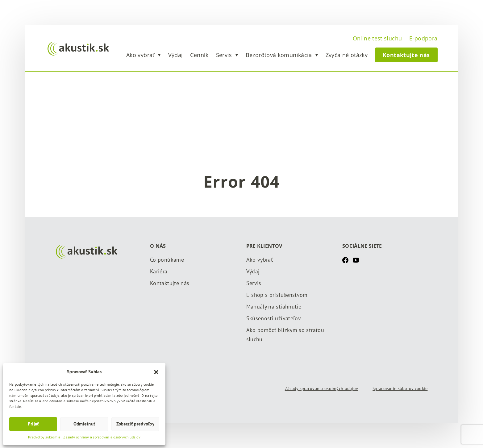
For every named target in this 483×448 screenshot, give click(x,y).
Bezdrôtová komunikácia (279, 55)
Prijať (33, 424)
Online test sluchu (377, 38)
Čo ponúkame (167, 260)
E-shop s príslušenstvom (277, 295)
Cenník (199, 55)
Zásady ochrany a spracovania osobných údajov (102, 437)
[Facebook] (345, 260)
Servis (224, 55)
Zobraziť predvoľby (135, 424)
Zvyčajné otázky (347, 55)
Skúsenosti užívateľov (274, 318)
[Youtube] (356, 260)
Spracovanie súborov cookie (400, 388)
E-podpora (423, 38)
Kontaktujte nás (406, 55)
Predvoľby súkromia (44, 437)
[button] (156, 371)
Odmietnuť (84, 424)
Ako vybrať (140, 55)
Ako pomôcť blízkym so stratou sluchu (285, 335)
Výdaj (176, 55)
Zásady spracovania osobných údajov (322, 388)
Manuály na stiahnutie (274, 307)
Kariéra (159, 271)
